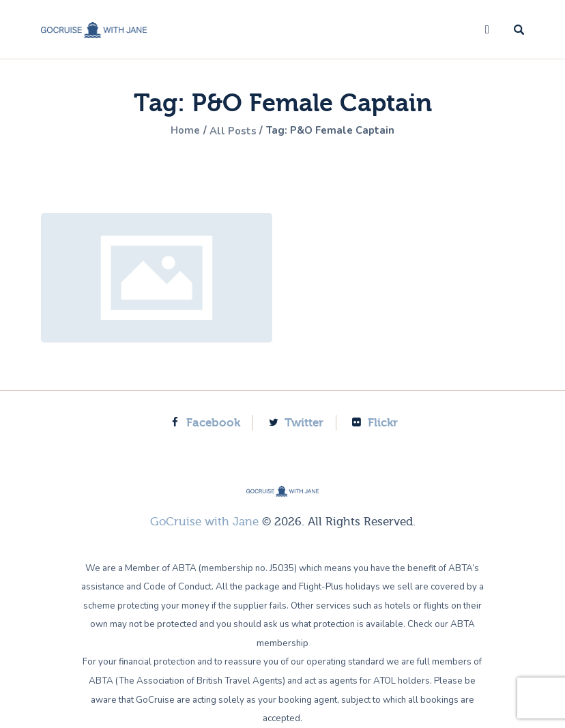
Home (180, 131)
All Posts (231, 131)
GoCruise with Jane (204, 522)
